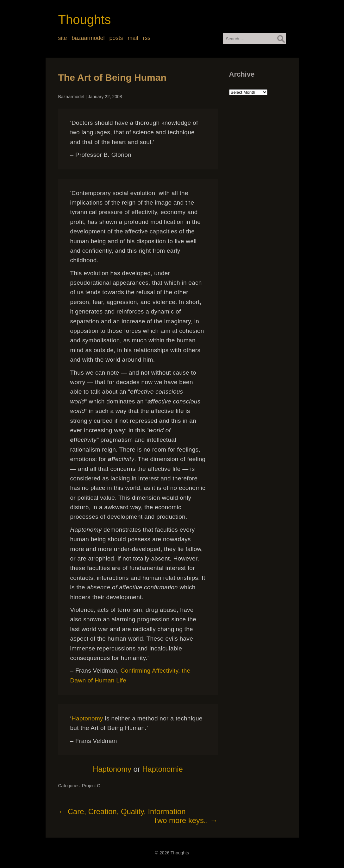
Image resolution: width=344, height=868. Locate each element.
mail (133, 38)
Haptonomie (162, 769)
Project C (91, 786)
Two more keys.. (185, 820)
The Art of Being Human (112, 77)
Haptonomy (87, 718)
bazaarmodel (88, 38)
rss (147, 38)
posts (116, 38)
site (63, 38)
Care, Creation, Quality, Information (122, 811)
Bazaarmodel (71, 97)
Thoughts (85, 20)
